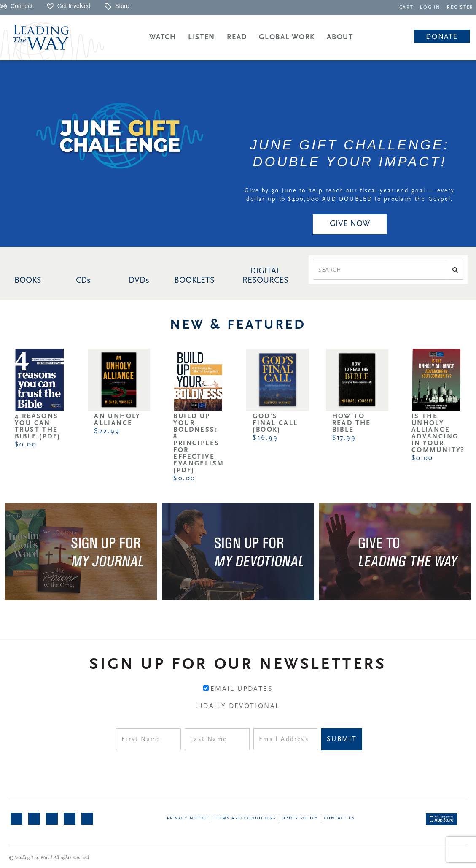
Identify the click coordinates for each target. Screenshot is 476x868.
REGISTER (461, 8)
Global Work (287, 37)
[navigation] (409, 7)
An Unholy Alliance (117, 420)
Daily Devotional (241, 706)
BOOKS (28, 281)
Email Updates (242, 689)
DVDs (139, 281)
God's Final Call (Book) (275, 423)
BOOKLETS (194, 281)
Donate (442, 37)
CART (409, 8)
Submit (342, 739)
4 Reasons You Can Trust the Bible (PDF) (38, 427)
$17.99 (344, 438)
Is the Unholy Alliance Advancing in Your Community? (438, 433)
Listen (202, 37)
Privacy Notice (188, 818)
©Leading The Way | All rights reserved (49, 858)
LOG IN (432, 8)
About (340, 37)
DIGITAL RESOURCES (265, 276)
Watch (163, 37)
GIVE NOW (350, 224)
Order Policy (300, 818)
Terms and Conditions (245, 818)
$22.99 (107, 431)
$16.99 (265, 438)
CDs (83, 281)
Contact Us (339, 818)
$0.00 (26, 445)
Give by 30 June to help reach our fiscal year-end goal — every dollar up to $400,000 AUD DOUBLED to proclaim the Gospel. (350, 195)
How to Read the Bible (352, 423)
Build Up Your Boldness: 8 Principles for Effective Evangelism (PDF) (199, 443)
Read (237, 37)
